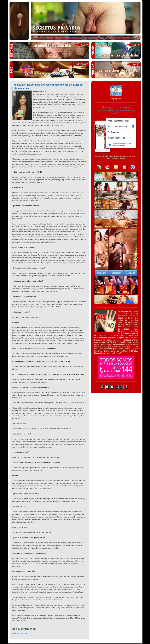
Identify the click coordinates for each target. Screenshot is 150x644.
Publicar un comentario (21, 633)
